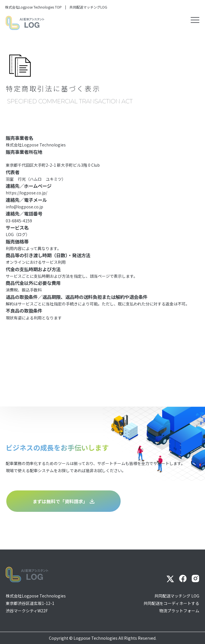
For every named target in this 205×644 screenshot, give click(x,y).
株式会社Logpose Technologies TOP (33, 7)
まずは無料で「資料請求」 (63, 501)
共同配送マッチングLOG (88, 7)
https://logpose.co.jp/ (26, 193)
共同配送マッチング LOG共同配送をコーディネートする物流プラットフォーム (171, 603)
